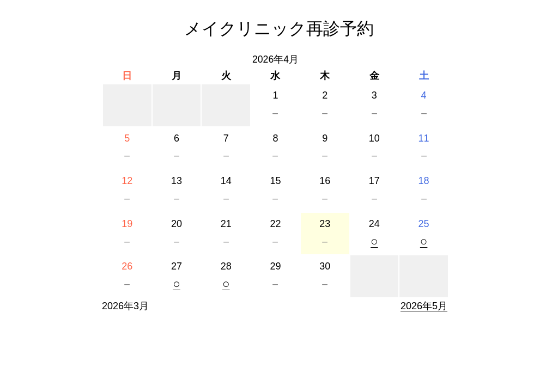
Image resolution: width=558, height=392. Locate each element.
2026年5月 (424, 306)
